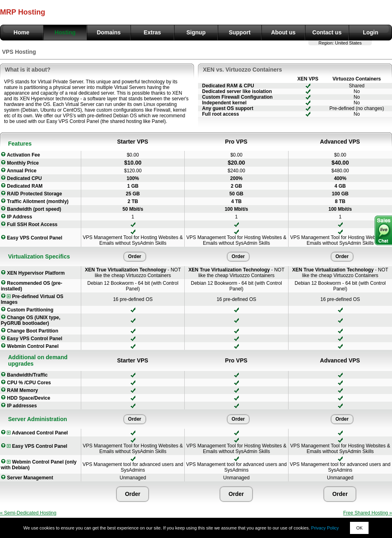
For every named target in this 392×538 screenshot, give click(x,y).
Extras (153, 32)
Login (371, 32)
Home (22, 32)
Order (135, 256)
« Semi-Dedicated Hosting (28, 513)
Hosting (65, 32)
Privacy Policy (325, 528)
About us (283, 32)
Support (240, 32)
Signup (196, 32)
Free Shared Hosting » (368, 513)
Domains (109, 32)
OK (359, 528)
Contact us (327, 32)
